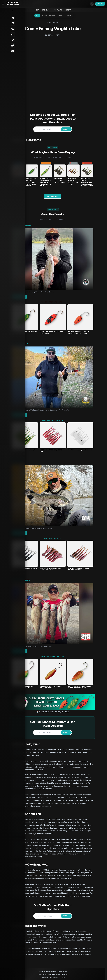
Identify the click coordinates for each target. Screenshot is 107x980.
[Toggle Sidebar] (3, 4)
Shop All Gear (55, 196)
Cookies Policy (42, 975)
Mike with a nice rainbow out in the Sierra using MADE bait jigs (35, 528)
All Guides (55, 22)
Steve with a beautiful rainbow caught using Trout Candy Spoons (36, 292)
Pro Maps (46, 10)
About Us (42, 972)
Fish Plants (57, 10)
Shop (37, 10)
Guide (69, 16)
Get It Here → (22, 297)
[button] (3, 11)
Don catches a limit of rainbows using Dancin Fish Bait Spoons (35, 646)
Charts (61, 16)
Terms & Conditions (54, 975)
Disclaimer (65, 975)
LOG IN (100, 4)
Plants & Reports (48, 16)
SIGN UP (69, 129)
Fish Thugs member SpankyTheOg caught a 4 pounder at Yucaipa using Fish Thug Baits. (43, 410)
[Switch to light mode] (92, 4)
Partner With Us (51, 972)
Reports (68, 10)
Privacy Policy (62, 972)
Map (37, 16)
